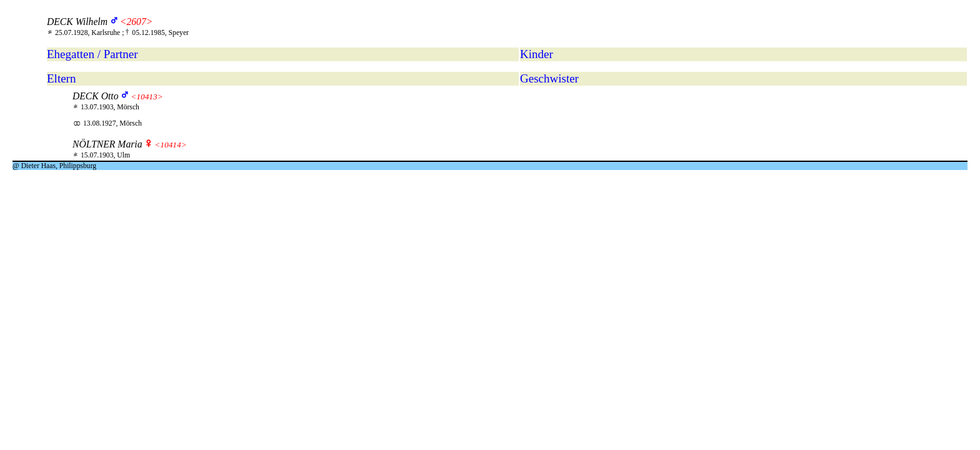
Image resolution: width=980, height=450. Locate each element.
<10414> (170, 145)
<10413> (147, 97)
